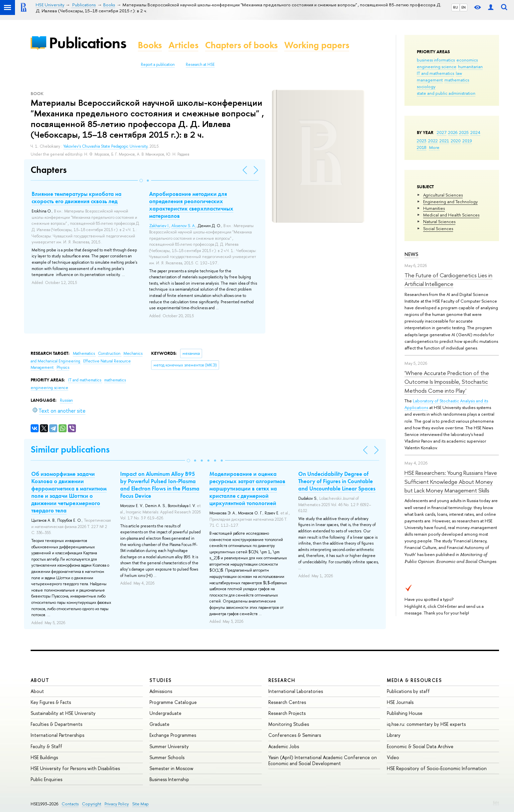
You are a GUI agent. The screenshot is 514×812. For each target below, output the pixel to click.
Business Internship (169, 779)
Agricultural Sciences (443, 195)
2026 (453, 132)
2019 (467, 141)
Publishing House (405, 713)
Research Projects (287, 713)
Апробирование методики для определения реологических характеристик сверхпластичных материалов (191, 205)
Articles (183, 45)
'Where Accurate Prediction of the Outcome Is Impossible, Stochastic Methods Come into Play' (447, 382)
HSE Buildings (44, 757)
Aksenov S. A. (184, 226)
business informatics (436, 60)
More (434, 147)
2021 (444, 141)
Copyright (92, 804)
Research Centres (287, 702)
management (430, 80)
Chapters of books (241, 45)
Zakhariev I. (159, 226)
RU (456, 7)
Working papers (317, 45)
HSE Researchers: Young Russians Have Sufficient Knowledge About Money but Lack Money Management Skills (451, 481)
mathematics (457, 80)
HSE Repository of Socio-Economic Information (437, 768)
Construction (110, 353)
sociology (426, 86)
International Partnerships (57, 735)
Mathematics (84, 353)
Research (282, 680)
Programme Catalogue (173, 702)
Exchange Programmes (173, 735)
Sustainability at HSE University (63, 713)
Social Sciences (438, 228)
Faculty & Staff (46, 746)
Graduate (159, 724)
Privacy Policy (117, 804)
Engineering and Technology (450, 202)
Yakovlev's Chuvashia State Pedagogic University (105, 146)
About (40, 680)
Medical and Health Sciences (451, 215)
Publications (88, 43)
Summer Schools (167, 757)
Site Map (140, 804)
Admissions (161, 691)
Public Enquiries (46, 779)
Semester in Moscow (171, 768)
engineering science (437, 67)
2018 (422, 147)
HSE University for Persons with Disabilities (75, 768)
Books (150, 45)
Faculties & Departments (56, 724)
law (459, 73)
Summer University (169, 746)
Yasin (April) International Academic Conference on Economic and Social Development (323, 760)
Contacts (70, 804)
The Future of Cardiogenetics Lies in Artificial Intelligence (448, 279)
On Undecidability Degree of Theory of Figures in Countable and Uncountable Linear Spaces (337, 481)
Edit (496, 802)
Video (393, 757)
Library (394, 735)
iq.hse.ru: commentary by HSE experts (426, 724)
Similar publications (70, 449)
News (411, 254)
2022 (433, 141)
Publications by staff (408, 691)
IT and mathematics (435, 73)
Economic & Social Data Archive (420, 746)
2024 (475, 132)
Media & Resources (414, 680)
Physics (63, 367)
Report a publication (158, 65)
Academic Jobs (284, 746)
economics (467, 60)
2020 (456, 141)
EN (464, 7)
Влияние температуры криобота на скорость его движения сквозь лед (77, 198)
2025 (464, 132)
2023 (422, 141)
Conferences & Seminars (295, 735)
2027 (442, 132)
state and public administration (446, 93)
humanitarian (470, 67)
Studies (161, 680)
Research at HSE (200, 65)
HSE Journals (400, 702)
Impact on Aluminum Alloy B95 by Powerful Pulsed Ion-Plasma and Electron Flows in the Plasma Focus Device (160, 485)
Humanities (434, 208)
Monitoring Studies (289, 724)
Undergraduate (165, 713)
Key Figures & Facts (51, 702)
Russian (66, 400)
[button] (141, 181)
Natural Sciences (439, 221)
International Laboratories (296, 691)
